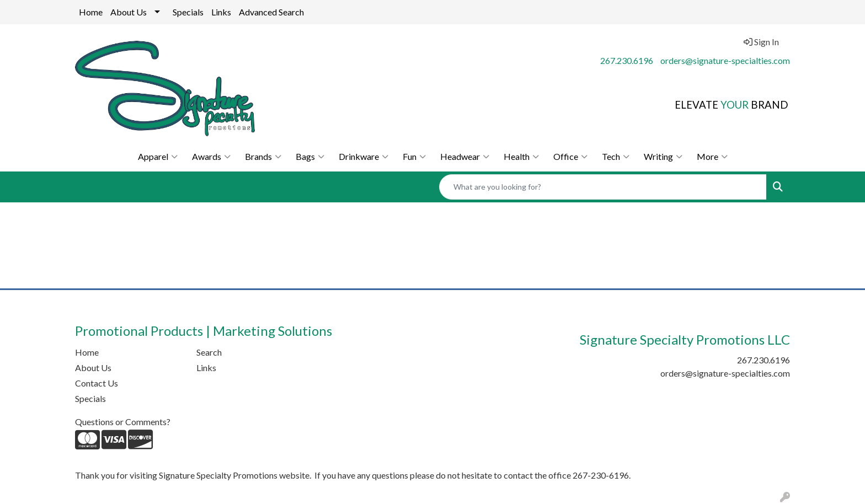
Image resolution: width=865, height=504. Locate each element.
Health (521, 157)
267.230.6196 (627, 60)
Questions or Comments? (123, 422)
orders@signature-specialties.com (725, 60)
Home (91, 12)
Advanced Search (271, 12)
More (712, 157)
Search (209, 352)
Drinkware (364, 157)
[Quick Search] (603, 187)
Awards (211, 157)
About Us (129, 12)
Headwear (465, 157)
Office (570, 157)
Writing (663, 157)
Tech (616, 157)
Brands (263, 157)
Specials (188, 12)
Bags (310, 157)
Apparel (158, 157)
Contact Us (97, 383)
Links (221, 12)
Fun (414, 157)
